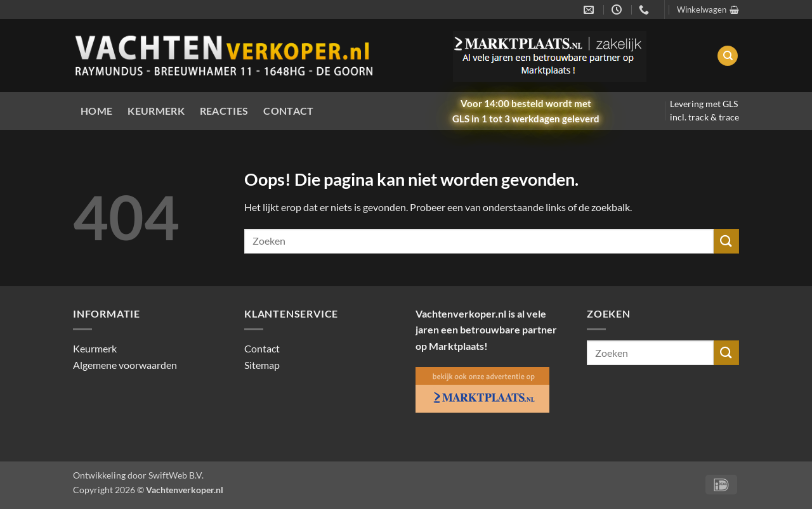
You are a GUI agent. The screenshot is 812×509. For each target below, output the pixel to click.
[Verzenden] (726, 241)
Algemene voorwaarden (125, 365)
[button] (708, 10)
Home (96, 111)
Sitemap (262, 365)
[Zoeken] (728, 56)
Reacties (224, 111)
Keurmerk (156, 111)
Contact (288, 111)
